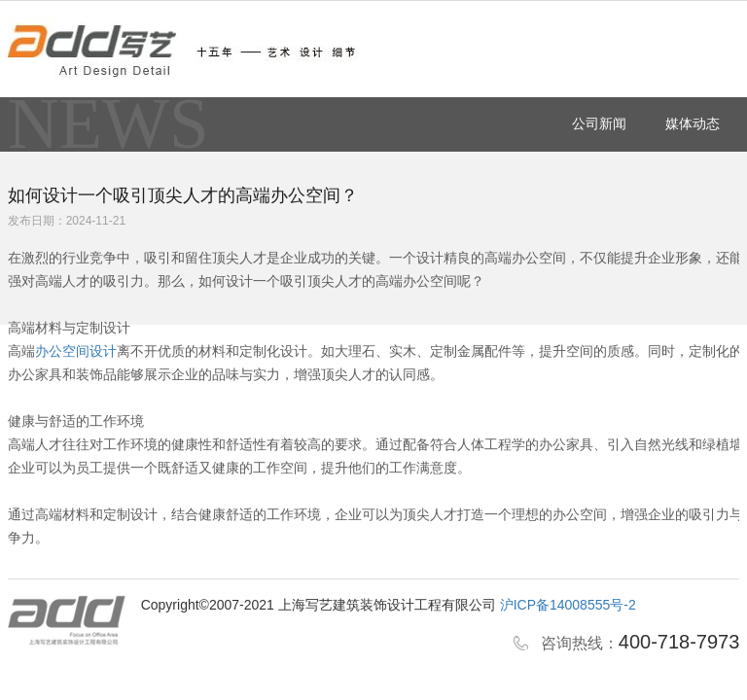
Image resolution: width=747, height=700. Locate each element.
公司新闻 (599, 123)
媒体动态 (693, 123)
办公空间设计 (76, 351)
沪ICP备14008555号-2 (568, 605)
